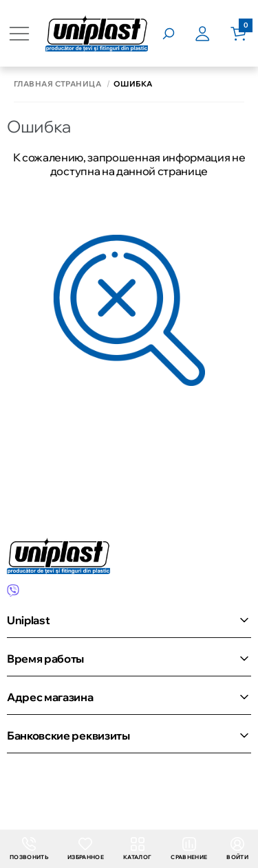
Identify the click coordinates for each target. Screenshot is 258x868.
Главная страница (57, 84)
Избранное (86, 849)
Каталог (137, 849)
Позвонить (29, 849)
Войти (237, 849)
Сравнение (189, 849)
